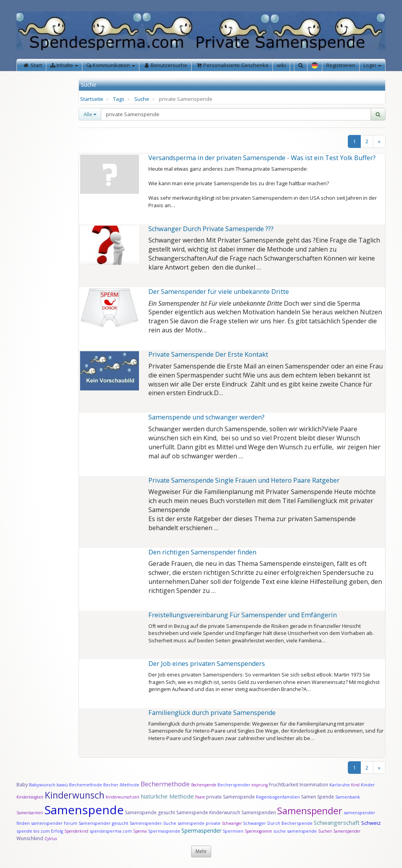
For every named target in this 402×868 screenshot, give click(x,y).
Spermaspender (201, 831)
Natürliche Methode (167, 796)
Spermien (233, 831)
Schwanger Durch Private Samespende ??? (211, 229)
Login (372, 65)
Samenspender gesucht (103, 823)
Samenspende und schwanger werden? (206, 417)
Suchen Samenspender (339, 831)
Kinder (368, 785)
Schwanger (232, 823)
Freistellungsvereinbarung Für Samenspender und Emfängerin (243, 615)
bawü (62, 785)
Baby (22, 785)
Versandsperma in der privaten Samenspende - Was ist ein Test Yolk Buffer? (262, 158)
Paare (201, 797)
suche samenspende (295, 831)
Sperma (140, 831)
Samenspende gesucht (150, 812)
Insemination (314, 785)
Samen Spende (318, 797)
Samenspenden (259, 812)
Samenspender (310, 811)
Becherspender (235, 785)
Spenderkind (76, 831)
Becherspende (204, 785)
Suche (142, 99)
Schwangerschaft (337, 822)
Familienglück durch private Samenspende (212, 713)
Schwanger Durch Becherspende (278, 823)
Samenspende (84, 810)
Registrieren (341, 65)
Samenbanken (30, 813)
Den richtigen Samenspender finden (202, 552)
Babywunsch (42, 785)
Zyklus (51, 839)
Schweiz (371, 823)
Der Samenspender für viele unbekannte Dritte (219, 292)
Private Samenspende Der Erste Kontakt (208, 354)
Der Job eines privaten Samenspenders (207, 664)
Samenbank (348, 797)
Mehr (201, 851)
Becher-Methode (121, 785)
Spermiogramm (258, 831)
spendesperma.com (111, 831)
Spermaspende (164, 831)
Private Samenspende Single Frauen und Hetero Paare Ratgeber (244, 480)
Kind (356, 785)
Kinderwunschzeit (122, 797)
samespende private (199, 823)
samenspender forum (54, 823)
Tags (119, 99)
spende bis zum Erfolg (40, 831)
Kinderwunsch (75, 795)
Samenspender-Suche (153, 823)
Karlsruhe (340, 785)
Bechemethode (86, 785)
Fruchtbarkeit (284, 785)
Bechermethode (166, 784)
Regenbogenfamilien (278, 797)
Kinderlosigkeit (31, 797)
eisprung (260, 785)
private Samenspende (230, 797)
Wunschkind (30, 838)
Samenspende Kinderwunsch (208, 812)
